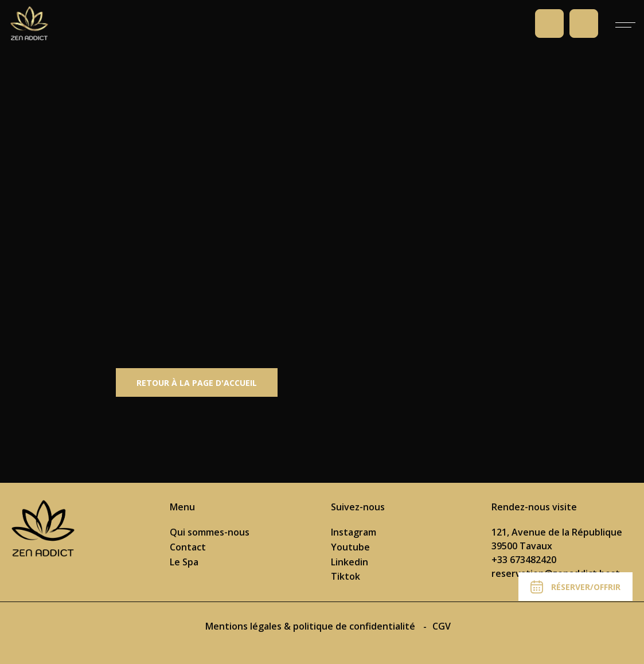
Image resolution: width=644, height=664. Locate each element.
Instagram (354, 532)
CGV (442, 626)
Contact (188, 547)
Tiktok (346, 576)
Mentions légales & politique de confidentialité (311, 626)
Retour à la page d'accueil (197, 383)
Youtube (350, 547)
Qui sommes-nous (210, 532)
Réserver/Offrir (575, 587)
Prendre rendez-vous (584, 24)
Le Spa (184, 562)
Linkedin (350, 562)
